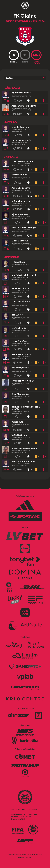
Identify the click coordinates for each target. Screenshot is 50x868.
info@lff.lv (22, 819)
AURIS (30, 857)
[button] (25, 78)
